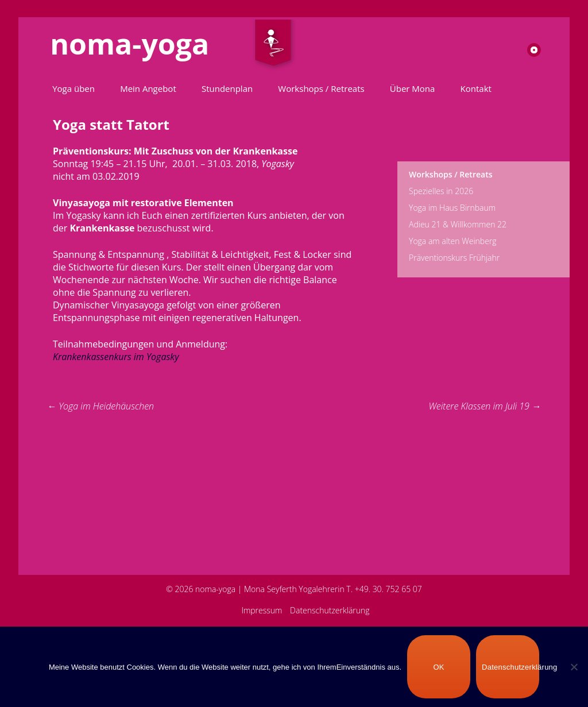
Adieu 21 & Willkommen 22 (458, 224)
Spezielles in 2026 (441, 191)
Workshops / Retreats (321, 88)
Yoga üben (73, 88)
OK (438, 667)
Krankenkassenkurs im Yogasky (116, 357)
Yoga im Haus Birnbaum (452, 208)
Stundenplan (227, 88)
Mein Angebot (148, 88)
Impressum (262, 610)
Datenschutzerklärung (330, 610)
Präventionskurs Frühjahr (454, 258)
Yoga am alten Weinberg (453, 241)
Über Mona (413, 88)
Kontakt (476, 88)
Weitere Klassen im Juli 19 (485, 406)
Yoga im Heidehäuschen (100, 406)
